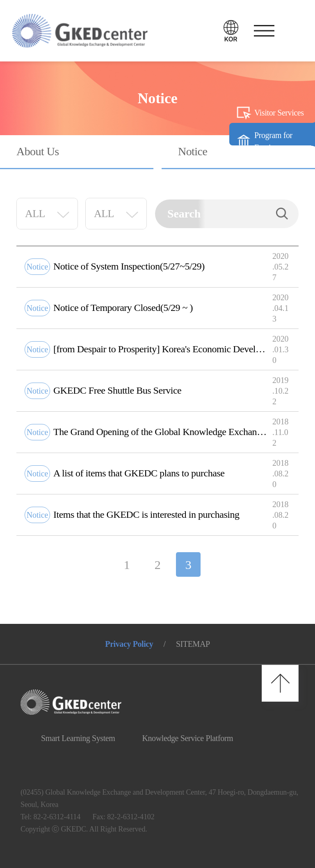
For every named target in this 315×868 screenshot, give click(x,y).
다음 (217, 564)
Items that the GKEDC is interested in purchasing (146, 514)
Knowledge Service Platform (187, 738)
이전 (98, 564)
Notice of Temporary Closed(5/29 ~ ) (123, 308)
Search (282, 214)
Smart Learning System (78, 738)
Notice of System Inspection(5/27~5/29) (129, 266)
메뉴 (262, 31)
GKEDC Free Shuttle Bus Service (117, 390)
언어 (231, 31)
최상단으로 (280, 683)
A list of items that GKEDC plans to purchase (139, 473)
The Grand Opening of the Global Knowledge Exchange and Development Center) (161, 432)
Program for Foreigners (273, 141)
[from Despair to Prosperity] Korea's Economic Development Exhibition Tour (161, 349)
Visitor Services (279, 113)
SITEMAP (193, 644)
